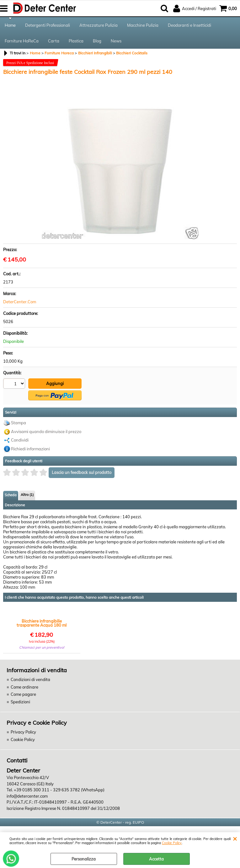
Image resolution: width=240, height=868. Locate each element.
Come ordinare (24, 687)
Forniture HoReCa (22, 41)
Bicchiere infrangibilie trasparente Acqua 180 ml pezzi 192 (42, 623)
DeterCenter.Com (20, 302)
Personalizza (84, 859)
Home (10, 25)
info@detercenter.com (27, 796)
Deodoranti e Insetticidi (189, 25)
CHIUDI (235, 838)
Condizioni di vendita (30, 679)
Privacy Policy (23, 732)
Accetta (156, 859)
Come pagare (23, 694)
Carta (54, 41)
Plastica (76, 41)
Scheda (11, 495)
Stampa (19, 423)
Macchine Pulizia (143, 25)
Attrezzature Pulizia (99, 25)
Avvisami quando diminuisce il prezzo (46, 431)
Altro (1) (27, 495)
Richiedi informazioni (30, 449)
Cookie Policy (172, 843)
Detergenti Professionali (48, 25)
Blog (97, 41)
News (116, 41)
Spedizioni (20, 702)
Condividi (20, 440)
